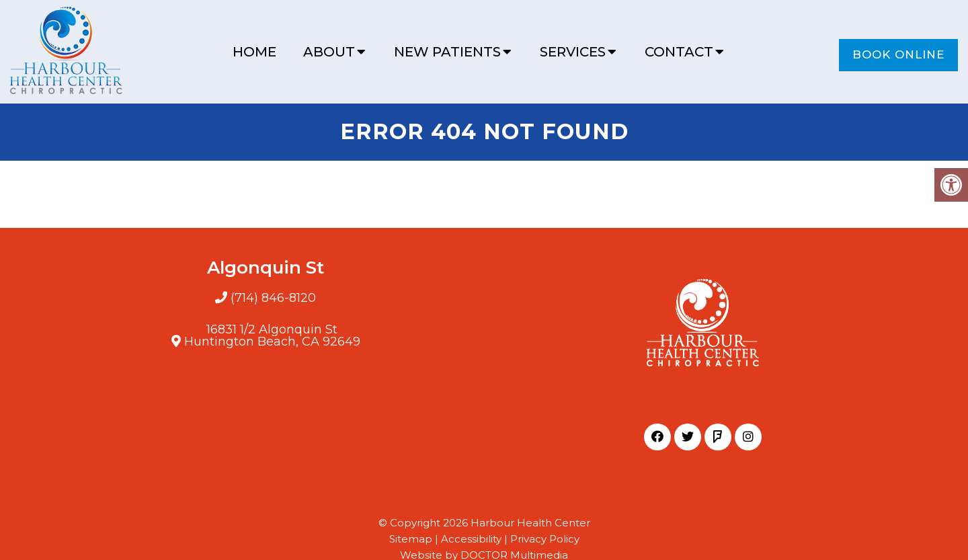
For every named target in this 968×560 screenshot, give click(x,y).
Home (254, 52)
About (329, 52)
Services (573, 52)
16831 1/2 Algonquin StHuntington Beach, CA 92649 (272, 335)
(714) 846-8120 (273, 298)
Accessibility (471, 539)
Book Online (898, 54)
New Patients (447, 52)
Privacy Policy (545, 539)
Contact (679, 52)
